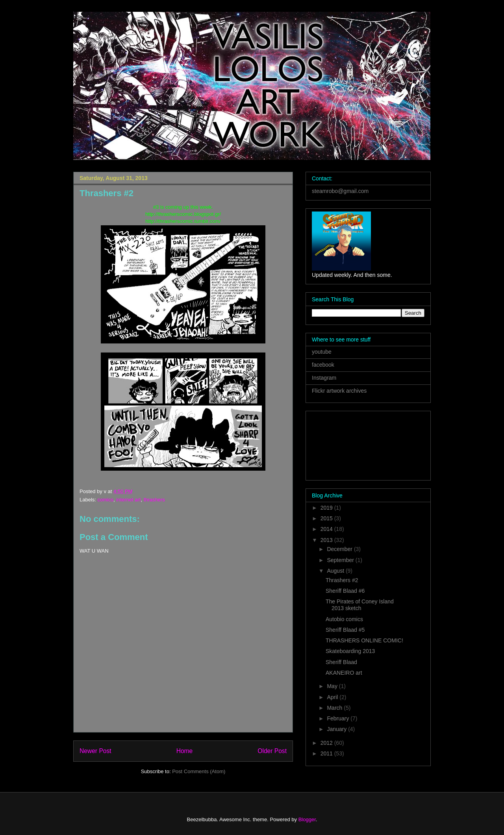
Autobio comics (344, 619)
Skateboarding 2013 (350, 651)
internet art (128, 500)
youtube (322, 352)
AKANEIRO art (344, 673)
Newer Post (95, 751)
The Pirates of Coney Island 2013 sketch (360, 605)
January (337, 729)
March (335, 708)
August (336, 571)
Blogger (307, 819)
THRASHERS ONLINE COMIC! (364, 640)
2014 (327, 529)
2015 (327, 518)
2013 (327, 540)
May (333, 686)
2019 (327, 508)
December (340, 549)
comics (106, 500)
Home (185, 751)
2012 (327, 743)
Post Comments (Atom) (199, 771)
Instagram (324, 378)
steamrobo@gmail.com (340, 191)
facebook (323, 365)
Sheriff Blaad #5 (345, 630)
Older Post (272, 751)
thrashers (154, 500)
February (339, 718)
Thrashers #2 (342, 580)
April (333, 697)
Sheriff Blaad (341, 662)
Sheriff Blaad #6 (345, 591)
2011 (327, 753)
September (341, 560)
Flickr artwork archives (339, 391)
